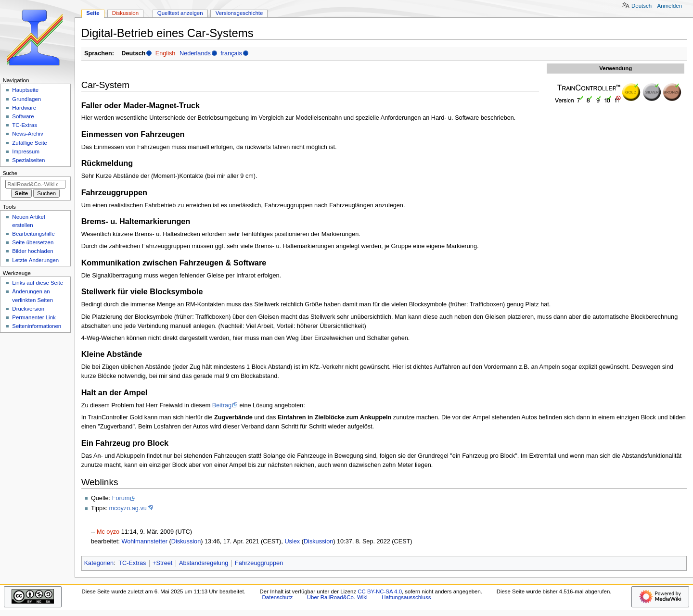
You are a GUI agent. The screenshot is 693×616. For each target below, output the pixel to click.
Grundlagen (26, 99)
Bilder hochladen (32, 251)
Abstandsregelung (204, 563)
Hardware (24, 108)
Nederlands (195, 53)
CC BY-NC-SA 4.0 (380, 591)
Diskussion (186, 541)
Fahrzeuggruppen (259, 563)
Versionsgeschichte (239, 13)
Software (23, 116)
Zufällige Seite (30, 143)
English (166, 53)
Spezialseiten (28, 160)
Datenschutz (278, 597)
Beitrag (222, 405)
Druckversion (28, 309)
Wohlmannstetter (144, 541)
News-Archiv (27, 134)
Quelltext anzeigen (180, 13)
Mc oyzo (108, 532)
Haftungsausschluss (406, 597)
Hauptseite (25, 90)
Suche (10, 173)
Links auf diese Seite (38, 283)
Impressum (26, 151)
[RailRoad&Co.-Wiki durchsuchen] (35, 184)
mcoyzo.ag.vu (128, 508)
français (231, 53)
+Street (162, 563)
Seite (93, 13)
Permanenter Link (34, 317)
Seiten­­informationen (37, 326)
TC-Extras (132, 563)
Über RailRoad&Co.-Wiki (337, 597)
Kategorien (99, 563)
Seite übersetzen (33, 242)
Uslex (292, 541)
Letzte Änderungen (35, 260)
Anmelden (670, 6)
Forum (121, 498)
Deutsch (642, 6)
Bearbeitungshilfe (33, 234)
